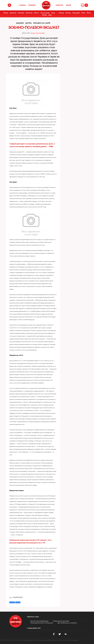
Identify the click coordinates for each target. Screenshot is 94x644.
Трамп (83, 13)
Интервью (21, 13)
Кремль (45, 15)
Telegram (18, 602)
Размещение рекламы (61, 621)
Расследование (45, 13)
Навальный (76, 13)
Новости (59, 5)
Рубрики (32, 5)
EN (83, 5)
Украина (61, 13)
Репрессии (29, 13)
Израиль (68, 13)
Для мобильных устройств (67, 623)
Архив (68, 5)
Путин (89, 13)
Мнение (6, 13)
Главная (22, 5)
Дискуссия (13, 13)
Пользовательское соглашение (42, 623)
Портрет (37, 13)
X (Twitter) (12, 602)
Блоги (53, 13)
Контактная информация (39, 621)
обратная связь (33, 617)
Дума (50, 15)
